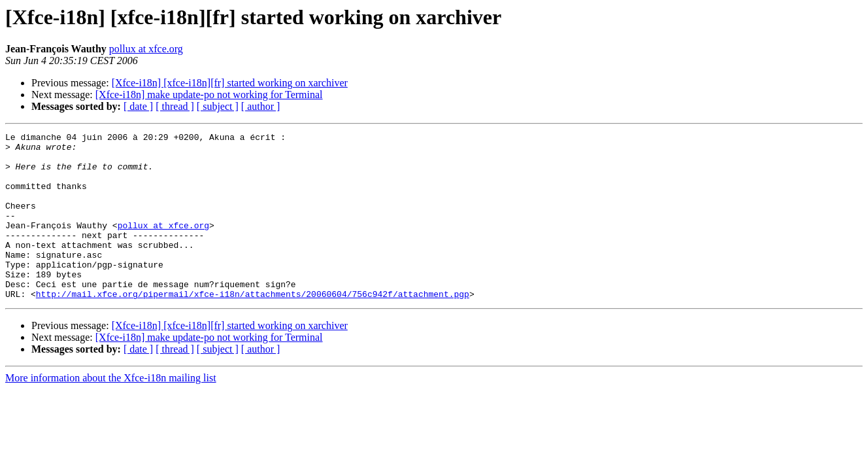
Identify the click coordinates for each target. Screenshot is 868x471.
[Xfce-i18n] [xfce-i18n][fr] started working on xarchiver (230, 83)
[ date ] (138, 106)
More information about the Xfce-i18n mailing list (111, 411)
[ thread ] (175, 106)
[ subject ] (218, 106)
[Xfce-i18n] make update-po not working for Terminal (209, 95)
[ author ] (261, 106)
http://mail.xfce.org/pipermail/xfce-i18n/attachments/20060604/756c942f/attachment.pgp (253, 327)
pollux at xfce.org (146, 49)
